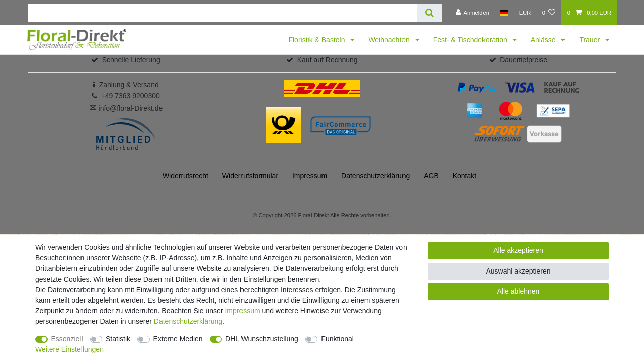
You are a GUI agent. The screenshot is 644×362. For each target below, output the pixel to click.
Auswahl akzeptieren (518, 271)
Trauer (590, 40)
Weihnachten (390, 40)
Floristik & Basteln (317, 40)
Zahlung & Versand (129, 85)
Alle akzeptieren (518, 250)
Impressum (310, 176)
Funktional (337, 339)
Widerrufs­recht (185, 176)
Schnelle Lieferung (131, 60)
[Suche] (429, 13)
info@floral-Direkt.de (126, 108)
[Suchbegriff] (222, 13)
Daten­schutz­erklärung (375, 176)
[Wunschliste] (549, 13)
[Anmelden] (472, 13)
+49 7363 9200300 (131, 96)
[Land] (504, 13)
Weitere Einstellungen (69, 349)
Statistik (118, 339)
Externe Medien (178, 339)
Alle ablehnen (518, 291)
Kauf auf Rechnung (328, 60)
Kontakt (465, 176)
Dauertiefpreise (524, 60)
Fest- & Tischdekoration (471, 40)
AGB (431, 176)
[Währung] (525, 13)
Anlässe (544, 40)
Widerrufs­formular (250, 176)
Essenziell (67, 339)
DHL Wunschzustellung (262, 339)
